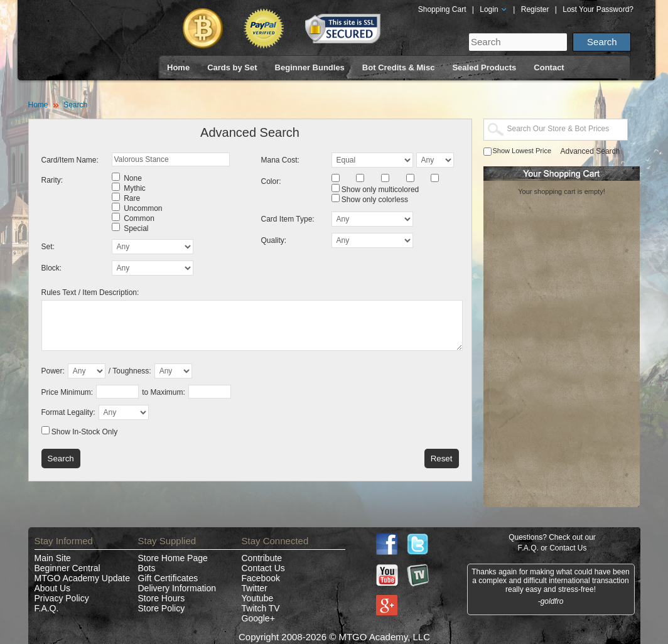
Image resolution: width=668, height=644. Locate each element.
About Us (53, 588)
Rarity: (52, 180)
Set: (48, 247)
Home (178, 67)
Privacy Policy (62, 598)
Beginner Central (67, 568)
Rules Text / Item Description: (90, 292)
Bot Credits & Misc (399, 67)
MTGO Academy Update (83, 578)
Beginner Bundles (310, 67)
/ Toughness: (130, 371)
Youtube (258, 598)
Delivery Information (177, 588)
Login (493, 9)
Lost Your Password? (598, 9)
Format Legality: (68, 412)
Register (535, 9)
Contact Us (263, 568)
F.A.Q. (47, 608)
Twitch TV (261, 608)
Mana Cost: (280, 160)
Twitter (255, 588)
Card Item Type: (288, 219)
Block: (52, 268)
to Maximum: (164, 392)
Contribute (262, 558)
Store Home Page (173, 558)
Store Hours (162, 598)
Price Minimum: (67, 392)
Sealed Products (484, 67)
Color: (271, 181)
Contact (549, 67)
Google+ (258, 618)
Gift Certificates (168, 578)
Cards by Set (232, 67)
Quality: (274, 240)
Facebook (261, 578)
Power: (53, 371)
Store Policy (162, 608)
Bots (147, 568)
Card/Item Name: (70, 160)
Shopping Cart (442, 9)
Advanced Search (590, 151)
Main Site (53, 558)
